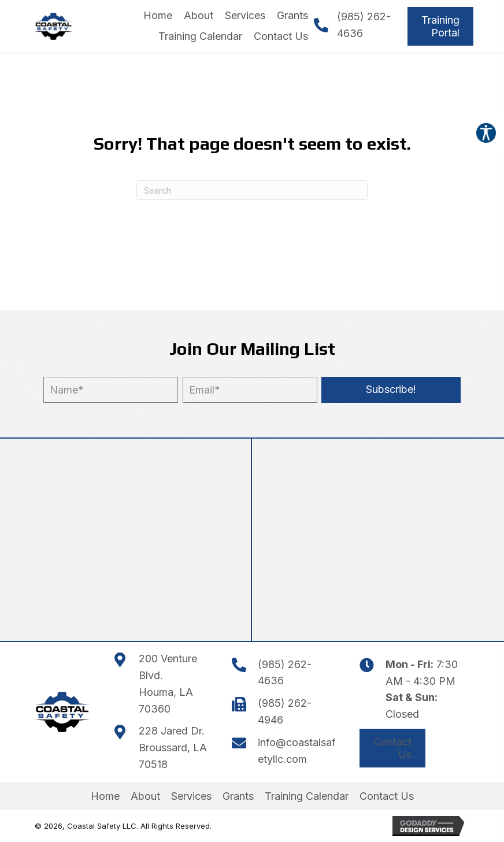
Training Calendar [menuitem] (307, 796)
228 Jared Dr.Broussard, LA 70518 (173, 748)
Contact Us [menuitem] (387, 796)
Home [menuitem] (105, 796)
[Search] (252, 190)
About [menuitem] (145, 796)
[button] (391, 390)
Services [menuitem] (191, 796)
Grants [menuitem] (238, 796)
